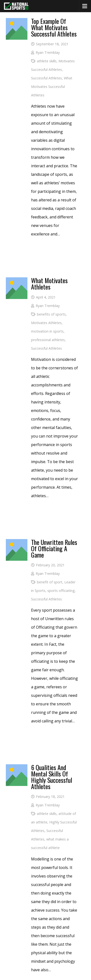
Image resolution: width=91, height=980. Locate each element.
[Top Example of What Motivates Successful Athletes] (17, 22)
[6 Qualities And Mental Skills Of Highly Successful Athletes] (17, 768)
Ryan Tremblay (48, 52)
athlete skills (47, 61)
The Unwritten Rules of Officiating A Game (54, 548)
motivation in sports (47, 331)
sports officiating (61, 591)
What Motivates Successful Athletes (52, 87)
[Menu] (85, 6)
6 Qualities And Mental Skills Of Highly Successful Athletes (52, 777)
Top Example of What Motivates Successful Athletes (54, 27)
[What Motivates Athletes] (17, 281)
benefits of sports (51, 314)
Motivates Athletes (46, 323)
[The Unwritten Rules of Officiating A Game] (17, 543)
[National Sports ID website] (16, 6)
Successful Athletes (46, 78)
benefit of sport (50, 582)
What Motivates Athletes (49, 284)
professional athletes (48, 340)
